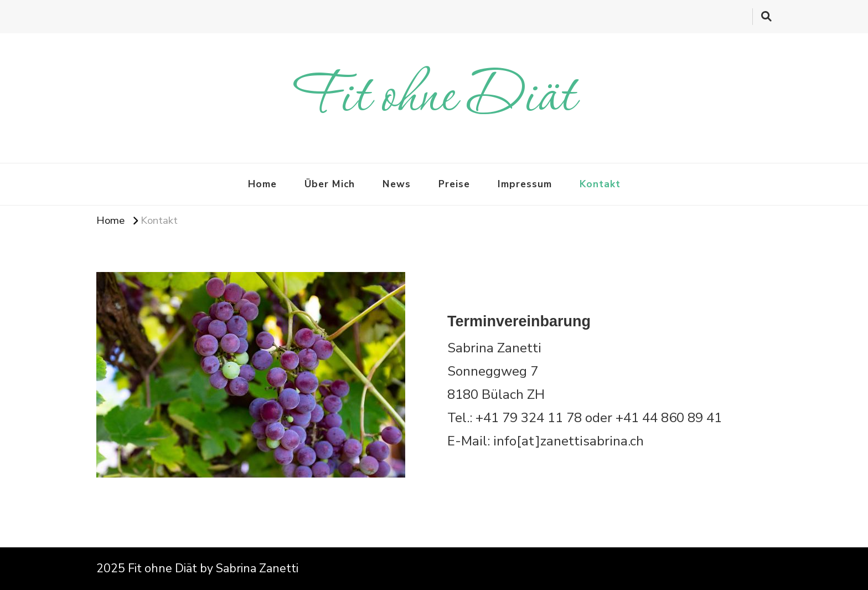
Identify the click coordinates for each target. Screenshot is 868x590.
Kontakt (600, 184)
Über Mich (330, 184)
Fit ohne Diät (434, 98)
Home (262, 184)
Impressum (525, 184)
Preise (454, 184)
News (397, 184)
